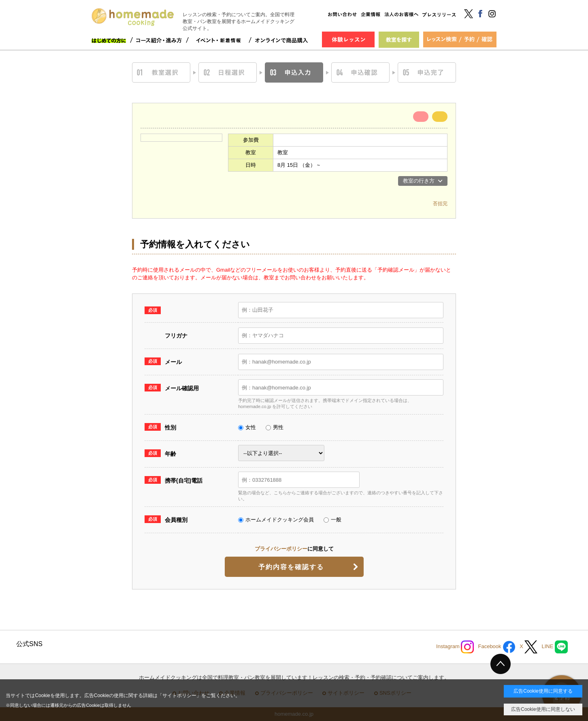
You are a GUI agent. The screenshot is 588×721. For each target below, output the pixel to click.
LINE (555, 647)
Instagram (455, 647)
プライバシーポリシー (281, 549)
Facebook (497, 647)
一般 (332, 520)
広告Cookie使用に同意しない (543, 709)
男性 (275, 427)
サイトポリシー (179, 695)
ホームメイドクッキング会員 (276, 520)
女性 (247, 427)
